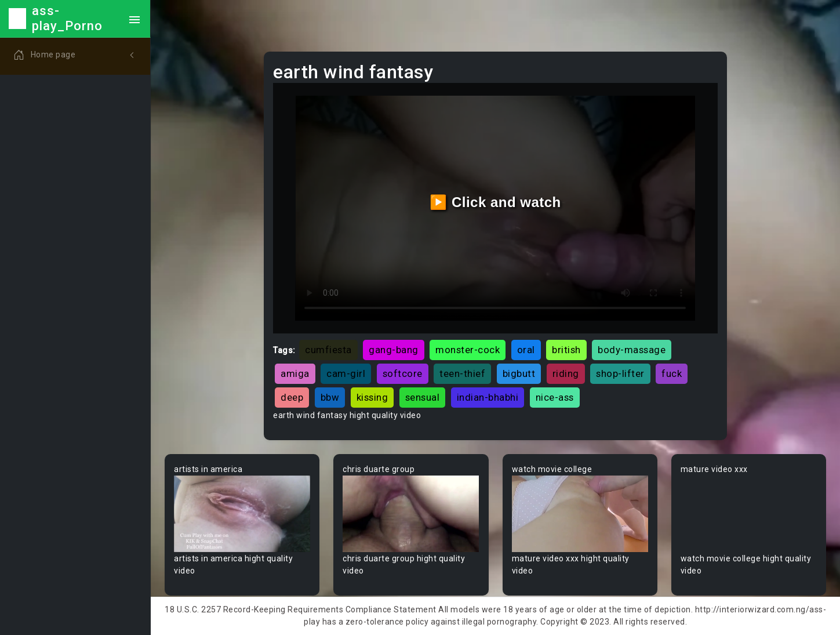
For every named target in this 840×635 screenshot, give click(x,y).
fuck (672, 373)
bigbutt (519, 373)
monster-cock (468, 350)
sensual (423, 397)
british (566, 350)
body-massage (632, 350)
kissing (372, 397)
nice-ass (555, 397)
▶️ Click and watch (495, 202)
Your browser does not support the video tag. (242, 514)
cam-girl (346, 373)
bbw (330, 397)
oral (526, 350)
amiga (295, 373)
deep (292, 397)
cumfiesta (328, 350)
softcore (403, 373)
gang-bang (394, 350)
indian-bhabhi (488, 397)
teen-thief (462, 373)
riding (566, 373)
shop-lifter (620, 373)
